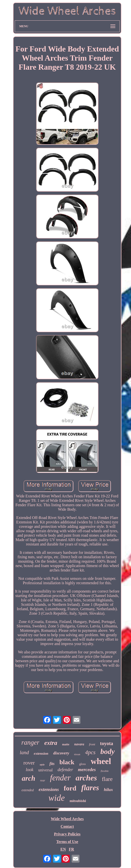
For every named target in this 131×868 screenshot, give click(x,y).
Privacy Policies (67, 834)
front (92, 744)
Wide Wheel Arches (67, 819)
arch (29, 778)
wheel (101, 761)
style (42, 764)
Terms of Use (67, 842)
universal (46, 770)
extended (28, 790)
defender (65, 770)
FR (71, 849)
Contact (67, 826)
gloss (83, 764)
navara (79, 744)
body (107, 751)
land (24, 752)
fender (60, 778)
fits (52, 764)
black (67, 762)
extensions (49, 789)
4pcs (90, 752)
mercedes (87, 770)
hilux (108, 790)
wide (57, 798)
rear (43, 780)
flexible (105, 771)
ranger (30, 742)
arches (86, 778)
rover (29, 763)
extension (41, 753)
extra (51, 743)
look (30, 770)
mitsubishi (78, 801)
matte (66, 744)
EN (63, 849)
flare (107, 779)
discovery (61, 753)
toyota (107, 743)
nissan (77, 754)
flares (90, 788)
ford (70, 788)
